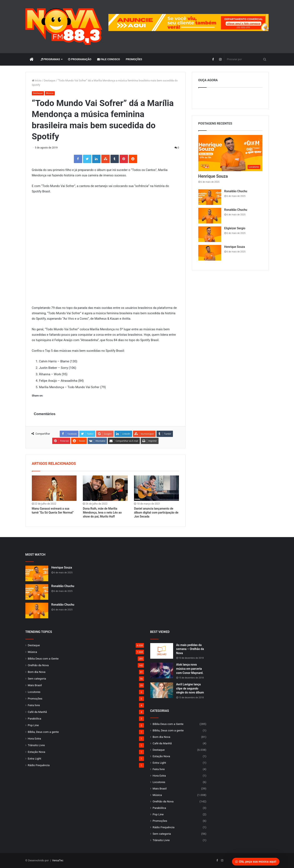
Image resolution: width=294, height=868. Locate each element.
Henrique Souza (213, 176)
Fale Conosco (109, 59)
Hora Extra (34, 738)
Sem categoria (37, 678)
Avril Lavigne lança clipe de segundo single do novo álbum (190, 688)
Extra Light (35, 758)
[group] (189, 22)
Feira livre (34, 705)
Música (50, 93)
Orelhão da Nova (38, 665)
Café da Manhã (37, 712)
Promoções (134, 59)
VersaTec (58, 860)
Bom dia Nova (37, 672)
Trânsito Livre (36, 745)
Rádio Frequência (39, 765)
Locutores (34, 692)
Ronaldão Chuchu (236, 191)
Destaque (49, 80)
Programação (80, 59)
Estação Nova (37, 752)
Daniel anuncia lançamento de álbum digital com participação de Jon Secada (156, 513)
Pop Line (33, 725)
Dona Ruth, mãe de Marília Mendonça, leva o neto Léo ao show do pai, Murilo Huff (102, 513)
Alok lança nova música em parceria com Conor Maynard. (190, 669)
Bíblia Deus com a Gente (43, 658)
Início (37, 80)
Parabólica (35, 718)
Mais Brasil (35, 685)
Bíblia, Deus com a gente (43, 732)
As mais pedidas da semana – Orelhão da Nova (190, 649)
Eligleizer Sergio (235, 228)
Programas (50, 59)
